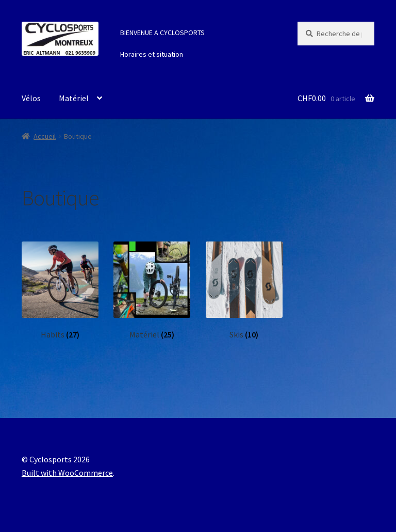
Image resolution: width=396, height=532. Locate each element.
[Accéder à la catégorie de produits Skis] (244, 291)
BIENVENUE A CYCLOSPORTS (162, 33)
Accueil (45, 136)
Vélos (31, 98)
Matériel (74, 98)
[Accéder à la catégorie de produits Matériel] (152, 291)
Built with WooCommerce (67, 473)
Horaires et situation (152, 54)
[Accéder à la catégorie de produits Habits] (60, 291)
